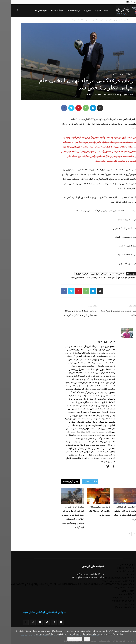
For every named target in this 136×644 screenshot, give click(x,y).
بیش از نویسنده (60, 481)
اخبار (87, 11)
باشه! (76, 639)
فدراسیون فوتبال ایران (115, 278)
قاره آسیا (101, 278)
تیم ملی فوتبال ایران (88, 274)
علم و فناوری (30, 11)
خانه (95, 11)
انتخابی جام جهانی (106, 274)
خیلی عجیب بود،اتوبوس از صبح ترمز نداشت (108, 313)
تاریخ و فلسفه (63, 11)
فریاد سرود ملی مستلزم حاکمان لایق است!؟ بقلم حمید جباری (89, 511)
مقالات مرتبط (79, 481)
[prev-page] (124, 534)
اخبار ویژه (77, 11)
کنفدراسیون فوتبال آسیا (85, 278)
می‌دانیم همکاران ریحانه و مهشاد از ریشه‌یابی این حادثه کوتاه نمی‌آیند (69, 313)
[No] (132, 636)
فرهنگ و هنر (46, 11)
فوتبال (104, 74)
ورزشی (111, 74)
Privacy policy (64, 639)
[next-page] (119, 534)
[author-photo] (116, 337)
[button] (7, 11)
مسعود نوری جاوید (111, 95)
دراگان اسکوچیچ (71, 274)
